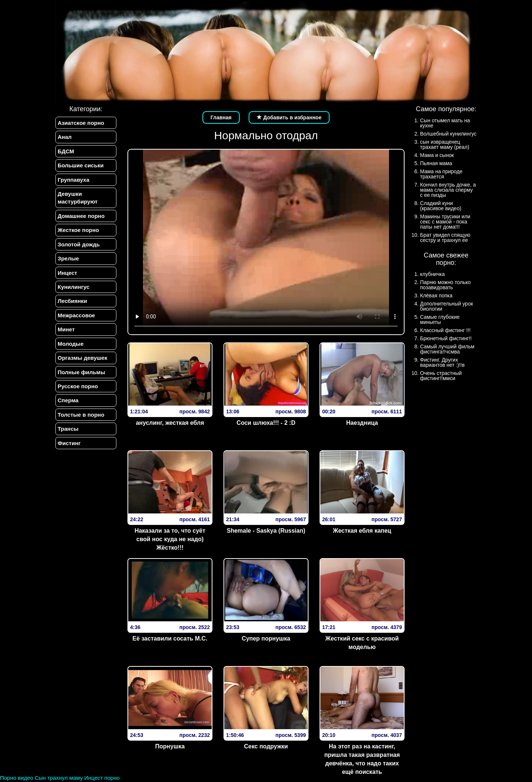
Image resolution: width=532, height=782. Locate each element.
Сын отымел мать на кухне (445, 123)
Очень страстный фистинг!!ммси (441, 376)
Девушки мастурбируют (78, 198)
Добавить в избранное (289, 117)
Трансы (68, 429)
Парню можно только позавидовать (445, 285)
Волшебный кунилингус (448, 134)
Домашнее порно (81, 216)
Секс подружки (266, 746)
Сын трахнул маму (59, 778)
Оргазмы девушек (82, 358)
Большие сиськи (81, 165)
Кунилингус (74, 287)
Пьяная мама (436, 163)
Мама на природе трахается (441, 174)
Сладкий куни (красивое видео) (441, 206)
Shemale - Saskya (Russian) (266, 531)
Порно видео (17, 778)
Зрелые (68, 258)
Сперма (68, 400)
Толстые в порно (81, 415)
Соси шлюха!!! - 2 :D (266, 423)
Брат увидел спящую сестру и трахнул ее (445, 238)
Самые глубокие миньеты (440, 320)
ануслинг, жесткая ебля (170, 423)
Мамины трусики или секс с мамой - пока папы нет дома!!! (445, 222)
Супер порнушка (266, 638)
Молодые (71, 344)
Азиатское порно (81, 123)
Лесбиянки (72, 301)
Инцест (67, 273)
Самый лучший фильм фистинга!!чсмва (447, 349)
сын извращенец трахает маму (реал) (445, 144)
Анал (65, 137)
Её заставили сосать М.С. (170, 638)
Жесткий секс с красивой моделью (362, 643)
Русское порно (78, 386)
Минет (66, 329)
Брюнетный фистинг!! (446, 338)
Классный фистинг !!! (445, 330)
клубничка (432, 274)
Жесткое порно (78, 230)
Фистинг (69, 443)
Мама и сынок (437, 155)
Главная (221, 117)
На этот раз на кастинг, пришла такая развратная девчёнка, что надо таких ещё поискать (362, 759)
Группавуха (74, 180)
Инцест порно (102, 778)
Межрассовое (76, 315)
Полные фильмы (81, 372)
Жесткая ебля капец (362, 531)
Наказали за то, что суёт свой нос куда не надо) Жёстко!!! (170, 539)
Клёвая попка (436, 296)
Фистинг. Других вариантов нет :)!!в (442, 362)
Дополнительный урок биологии (446, 306)
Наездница (362, 423)
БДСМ (66, 151)
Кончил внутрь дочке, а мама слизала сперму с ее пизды (448, 190)
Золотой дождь (79, 244)
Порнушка (170, 746)
